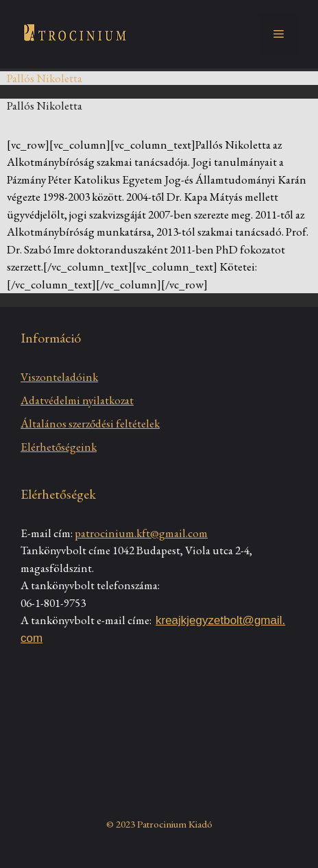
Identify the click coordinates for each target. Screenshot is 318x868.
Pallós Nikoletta (45, 106)
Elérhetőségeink (59, 447)
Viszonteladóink (59, 377)
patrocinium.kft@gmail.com (141, 533)
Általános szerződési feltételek (90, 423)
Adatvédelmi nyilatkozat (77, 400)
